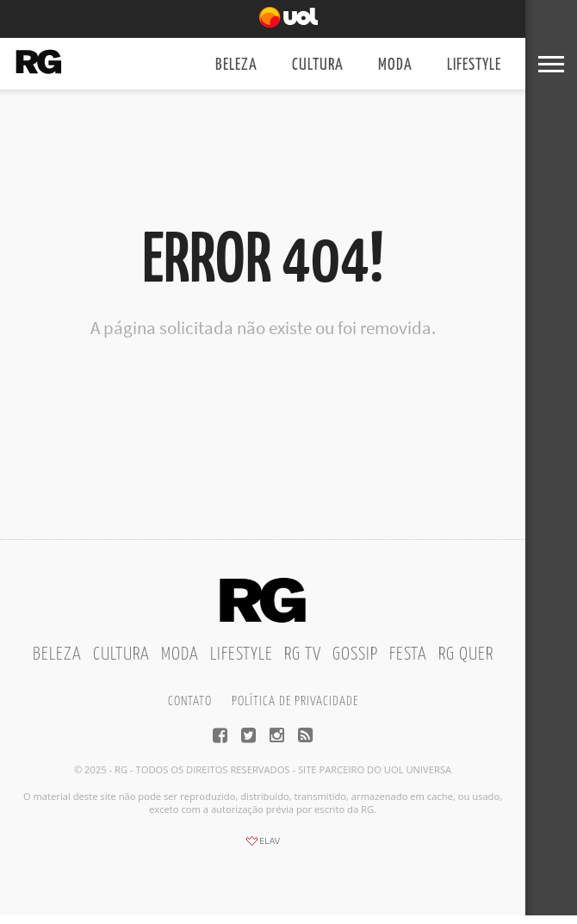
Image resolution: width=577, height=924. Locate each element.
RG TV (303, 654)
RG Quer (466, 654)
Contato (190, 701)
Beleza (236, 65)
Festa (408, 654)
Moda (395, 65)
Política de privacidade (295, 701)
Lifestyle (474, 65)
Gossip (355, 654)
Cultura (318, 65)
